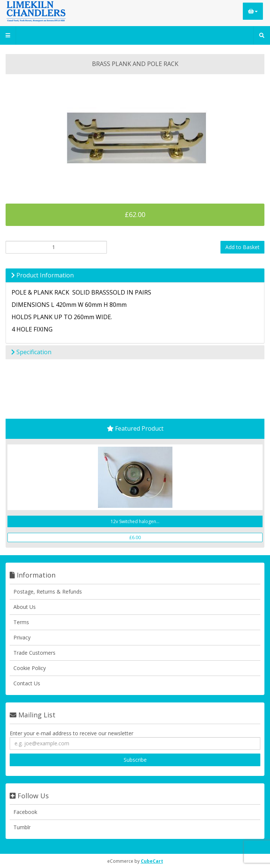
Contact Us (27, 683)
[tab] (135, 276)
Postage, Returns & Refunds (48, 592)
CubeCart (152, 861)
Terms (21, 622)
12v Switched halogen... (135, 521)
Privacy (22, 637)
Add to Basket (242, 247)
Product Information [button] (42, 275)
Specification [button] (31, 352)
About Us (25, 607)
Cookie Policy (30, 668)
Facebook (25, 812)
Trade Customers (34, 653)
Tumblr (22, 827)
